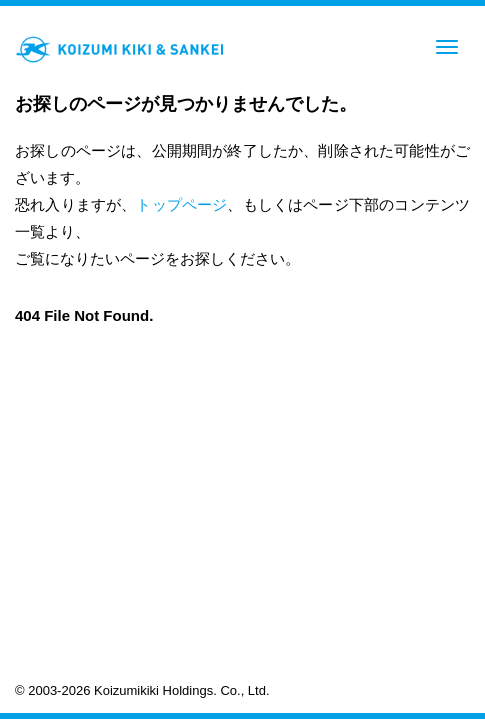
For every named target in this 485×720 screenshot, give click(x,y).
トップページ (181, 204)
